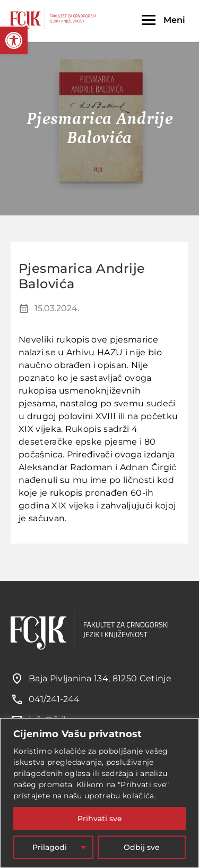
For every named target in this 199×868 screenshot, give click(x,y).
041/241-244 (54, 699)
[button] (14, 40)
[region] (99, 793)
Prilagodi (50, 847)
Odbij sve (142, 847)
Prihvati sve (100, 819)
